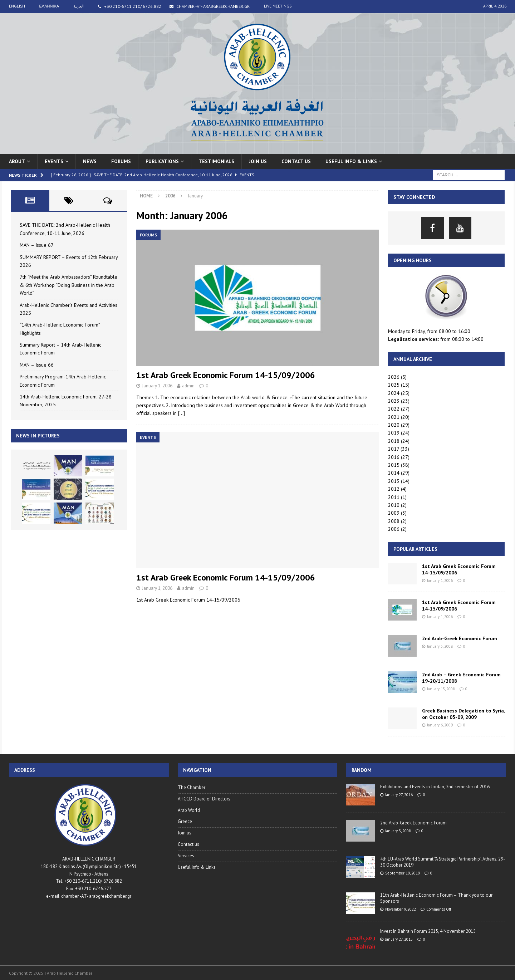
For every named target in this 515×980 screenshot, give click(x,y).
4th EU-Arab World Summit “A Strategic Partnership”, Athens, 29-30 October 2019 (443, 862)
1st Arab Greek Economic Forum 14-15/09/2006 (226, 375)
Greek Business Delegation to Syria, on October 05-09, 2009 (463, 714)
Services (186, 856)
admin (188, 386)
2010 (394, 505)
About (17, 161)
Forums (121, 161)
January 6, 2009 (440, 725)
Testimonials (216, 161)
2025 (394, 385)
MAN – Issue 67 (37, 245)
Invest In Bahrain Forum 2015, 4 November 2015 (428, 931)
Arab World (189, 810)
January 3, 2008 (440, 646)
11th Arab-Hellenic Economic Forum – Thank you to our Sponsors (436, 898)
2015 (394, 465)
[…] (182, 413)
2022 (394, 409)
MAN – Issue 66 (37, 365)
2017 (394, 449)
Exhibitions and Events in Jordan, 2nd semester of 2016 (435, 787)
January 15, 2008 (441, 689)
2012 (394, 489)
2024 (394, 393)
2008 (394, 521)
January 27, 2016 (399, 795)
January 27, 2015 (399, 939)
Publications (162, 161)
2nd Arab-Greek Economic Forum (460, 638)
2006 (394, 529)
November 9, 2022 (401, 909)
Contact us (296, 161)
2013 (394, 481)
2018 (394, 441)
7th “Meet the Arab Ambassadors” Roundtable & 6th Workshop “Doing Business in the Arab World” (68, 285)
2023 (394, 401)
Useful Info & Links (197, 867)
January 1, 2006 (157, 386)
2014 (394, 473)
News (90, 161)
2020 (394, 425)
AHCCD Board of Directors (204, 799)
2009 (394, 513)
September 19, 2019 (403, 873)
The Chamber (192, 787)
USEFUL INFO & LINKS (351, 161)
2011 (394, 497)
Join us (258, 161)
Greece (185, 821)
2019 (394, 433)
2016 (394, 457)
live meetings (278, 6)
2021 (394, 417)
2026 (394, 377)
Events (54, 161)
